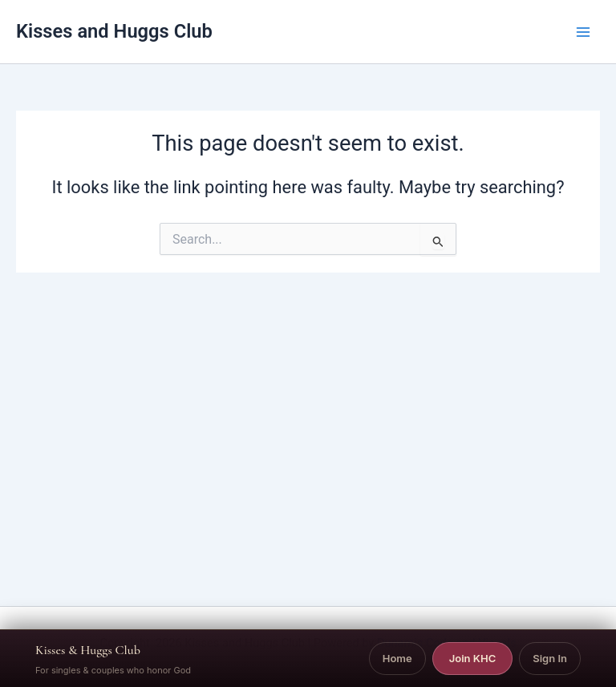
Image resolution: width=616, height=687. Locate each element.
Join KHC (473, 658)
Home (397, 658)
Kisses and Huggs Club (114, 31)
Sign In (550, 658)
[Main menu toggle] (583, 32)
